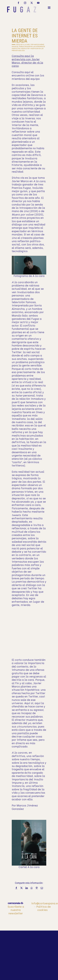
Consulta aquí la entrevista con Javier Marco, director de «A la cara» (27, 61)
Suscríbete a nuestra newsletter (16, 910)
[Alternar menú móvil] (49, 8)
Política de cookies (44, 908)
